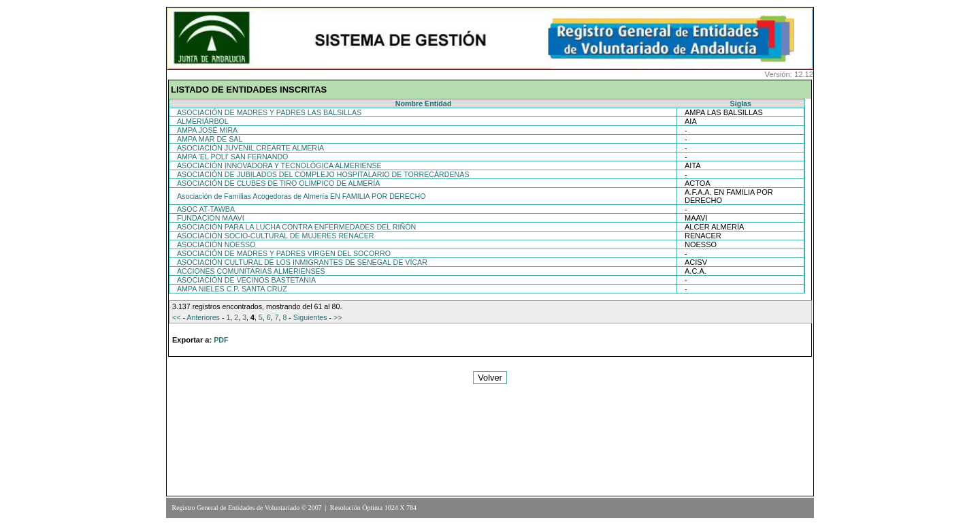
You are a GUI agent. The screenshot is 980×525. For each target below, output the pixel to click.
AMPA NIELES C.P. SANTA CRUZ (232, 289)
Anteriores (203, 317)
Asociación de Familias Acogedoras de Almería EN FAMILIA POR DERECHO (301, 196)
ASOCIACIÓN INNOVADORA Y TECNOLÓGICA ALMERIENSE (279, 165)
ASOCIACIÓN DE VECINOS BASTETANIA (246, 280)
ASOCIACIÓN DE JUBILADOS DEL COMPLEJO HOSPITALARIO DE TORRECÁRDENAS (323, 174)
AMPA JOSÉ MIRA (207, 130)
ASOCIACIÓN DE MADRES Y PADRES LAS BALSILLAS (269, 112)
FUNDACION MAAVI (211, 218)
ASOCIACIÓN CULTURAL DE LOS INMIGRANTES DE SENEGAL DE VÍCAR (302, 262)
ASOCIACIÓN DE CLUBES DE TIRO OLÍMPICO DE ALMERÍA (278, 183)
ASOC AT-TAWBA (206, 209)
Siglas (741, 104)
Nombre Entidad (423, 104)
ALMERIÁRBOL (203, 121)
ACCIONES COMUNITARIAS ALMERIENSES (251, 271)
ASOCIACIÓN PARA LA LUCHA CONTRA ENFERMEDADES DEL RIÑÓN (296, 227)
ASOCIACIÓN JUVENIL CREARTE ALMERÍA (250, 148)
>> (338, 317)
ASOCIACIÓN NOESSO (216, 244)
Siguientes (310, 317)
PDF (221, 340)
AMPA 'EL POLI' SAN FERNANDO (232, 157)
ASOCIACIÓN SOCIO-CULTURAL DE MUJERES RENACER (276, 236)
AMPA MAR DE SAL (210, 139)
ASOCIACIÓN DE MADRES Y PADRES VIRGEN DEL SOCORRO (284, 253)
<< (176, 317)
